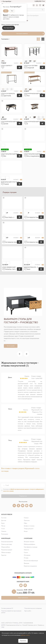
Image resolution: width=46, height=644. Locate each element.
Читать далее (11, 346)
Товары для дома (29, 529)
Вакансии (26, 563)
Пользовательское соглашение (33, 608)
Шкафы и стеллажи (29, 526)
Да (6, 11)
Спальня (26, 518)
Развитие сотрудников (30, 566)
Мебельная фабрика (29, 544)
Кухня (3, 523)
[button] (20, 354)
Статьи (26, 553)
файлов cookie (25, 635)
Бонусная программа (7, 542)
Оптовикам (27, 555)
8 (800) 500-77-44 (40, 1)
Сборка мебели (5, 547)
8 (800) (26, 593)
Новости (26, 550)
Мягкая (3, 526)
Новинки (4, 531)
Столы (3, 529)
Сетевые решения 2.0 (7, 608)
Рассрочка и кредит (7, 550)
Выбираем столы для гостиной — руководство (21, 321)
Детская (4, 521)
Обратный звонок (23, 598)
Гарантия (4, 555)
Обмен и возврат (6, 553)
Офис (26, 523)
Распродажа (5, 534)
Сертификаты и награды (31, 547)
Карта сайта (28, 611)
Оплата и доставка (7, 544)
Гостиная (4, 518)
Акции (26, 531)
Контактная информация (31, 561)
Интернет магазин (29, 542)
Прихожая (27, 521)
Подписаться (23, 496)
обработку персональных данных (19, 489)
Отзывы (26, 558)
